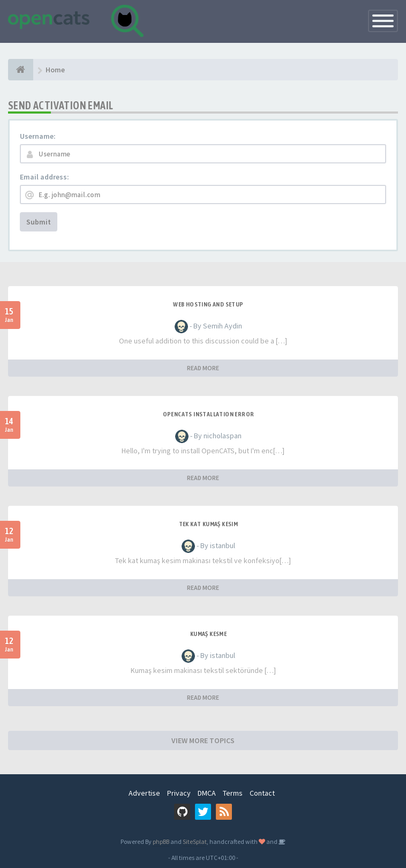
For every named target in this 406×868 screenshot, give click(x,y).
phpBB (161, 841)
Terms (233, 793)
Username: (38, 136)
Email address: (44, 177)
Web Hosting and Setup (208, 304)
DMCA (207, 793)
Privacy (179, 793)
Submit (39, 222)
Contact (262, 793)
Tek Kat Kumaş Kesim (209, 524)
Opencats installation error (209, 414)
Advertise (144, 793)
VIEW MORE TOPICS (203, 740)
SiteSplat (195, 841)
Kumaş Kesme (208, 634)
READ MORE (203, 368)
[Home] (21, 70)
